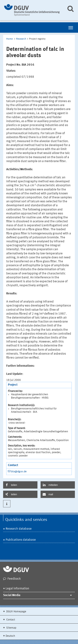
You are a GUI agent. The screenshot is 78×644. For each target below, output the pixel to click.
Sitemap (11, 628)
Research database (19, 529)
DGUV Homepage (16, 612)
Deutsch (10, 636)
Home (9, 39)
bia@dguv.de (19, 472)
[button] (20, 485)
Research (21, 39)
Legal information (17, 589)
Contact (10, 620)
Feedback (14, 579)
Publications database (21, 540)
